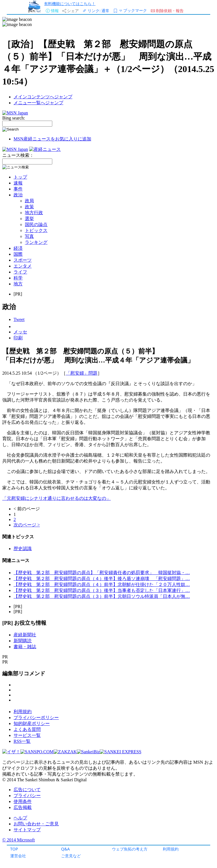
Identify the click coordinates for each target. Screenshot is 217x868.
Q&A (65, 849)
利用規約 (171, 849)
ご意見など (71, 856)
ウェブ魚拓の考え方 (130, 849)
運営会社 (18, 856)
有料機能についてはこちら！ (70, 4)
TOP (14, 849)
